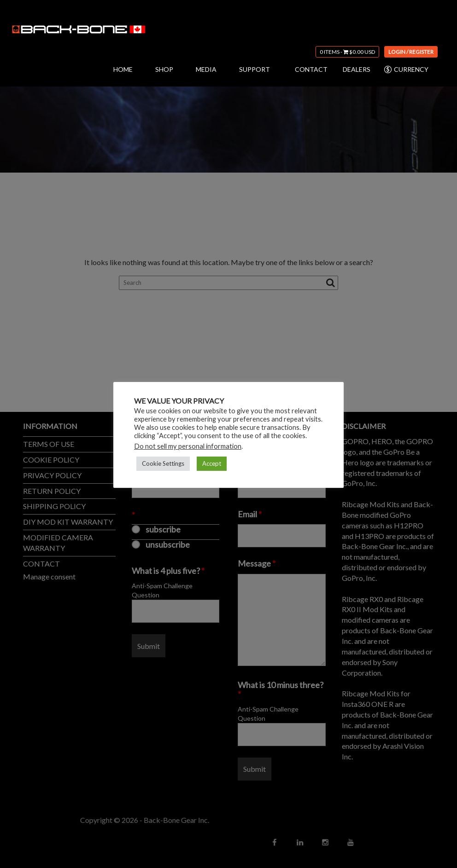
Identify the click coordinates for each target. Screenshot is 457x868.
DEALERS (357, 69)
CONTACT (311, 69)
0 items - (347, 52)
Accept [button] (212, 463)
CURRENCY (406, 69)
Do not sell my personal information (188, 446)
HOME (123, 69)
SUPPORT (255, 69)
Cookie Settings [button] (163, 463)
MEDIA (206, 69)
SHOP (164, 69)
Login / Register (411, 52)
